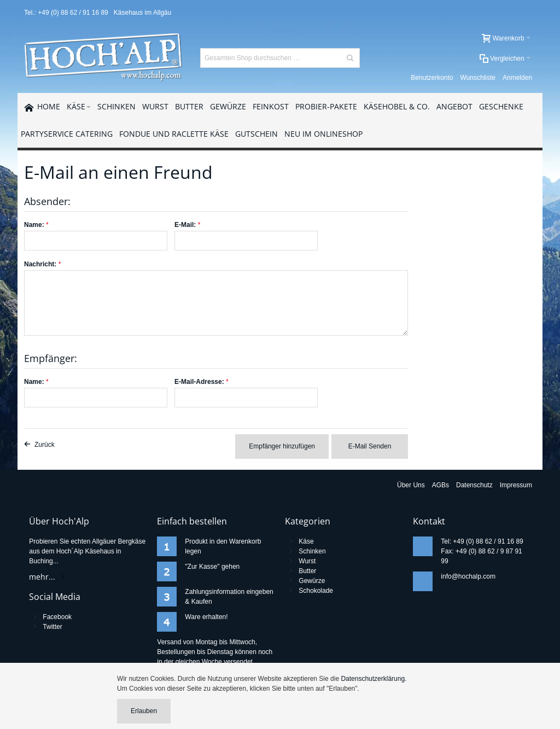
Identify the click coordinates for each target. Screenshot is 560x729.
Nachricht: (40, 264)
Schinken (312, 551)
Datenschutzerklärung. (374, 679)
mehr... (42, 577)
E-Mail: (185, 225)
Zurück (45, 445)
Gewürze (312, 581)
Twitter (52, 627)
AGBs (441, 485)
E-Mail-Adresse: (199, 382)
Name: (34, 225)
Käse (306, 541)
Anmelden (517, 78)
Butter (307, 571)
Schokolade (316, 591)
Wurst (307, 561)
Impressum (516, 485)
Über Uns (411, 485)
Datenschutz (474, 485)
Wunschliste (478, 78)
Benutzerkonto (432, 78)
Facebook (57, 617)
